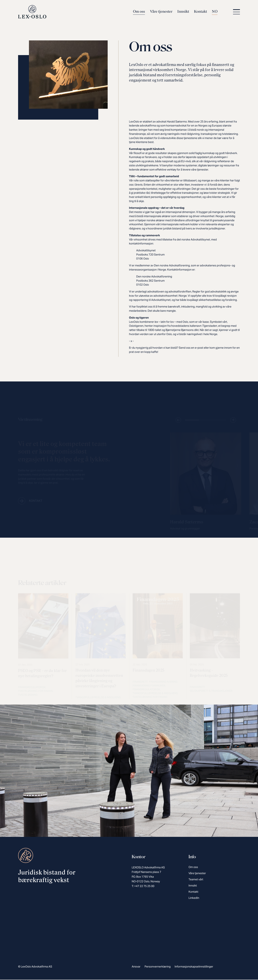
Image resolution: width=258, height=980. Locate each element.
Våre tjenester (161, 12)
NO (215, 12)
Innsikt (183, 12)
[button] (236, 12)
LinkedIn (194, 898)
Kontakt (200, 12)
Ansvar (136, 967)
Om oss (139, 12)
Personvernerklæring (158, 967)
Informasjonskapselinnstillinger (194, 967)
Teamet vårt (196, 880)
